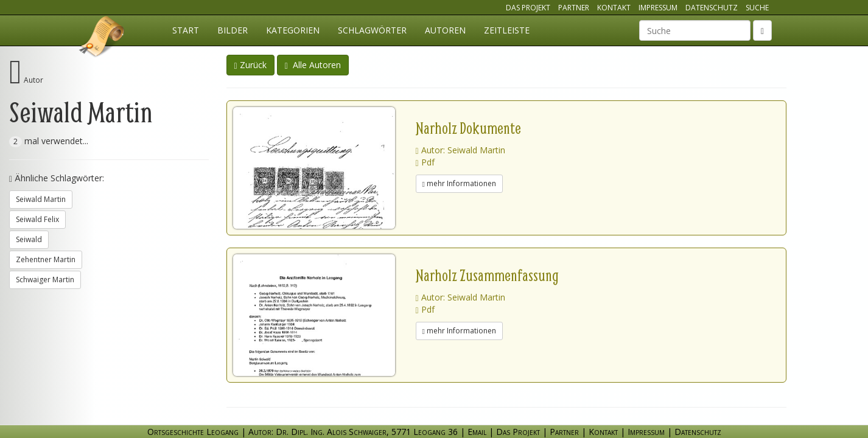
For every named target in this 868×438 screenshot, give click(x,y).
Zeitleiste (507, 30)
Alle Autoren (313, 65)
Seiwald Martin (41, 199)
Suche (757, 8)
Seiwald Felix (37, 219)
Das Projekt (528, 8)
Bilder (233, 30)
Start (186, 30)
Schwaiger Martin (45, 280)
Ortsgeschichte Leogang (102, 38)
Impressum (658, 8)
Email (477, 432)
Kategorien (293, 30)
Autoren (445, 30)
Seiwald (29, 239)
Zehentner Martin (46, 259)
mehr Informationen (459, 183)
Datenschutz (712, 8)
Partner (574, 8)
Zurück (250, 65)
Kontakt (614, 8)
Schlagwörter (372, 30)
